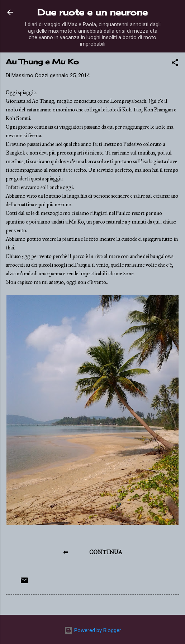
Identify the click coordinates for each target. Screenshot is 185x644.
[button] (175, 64)
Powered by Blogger (93, 630)
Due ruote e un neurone (92, 12)
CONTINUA (106, 552)
